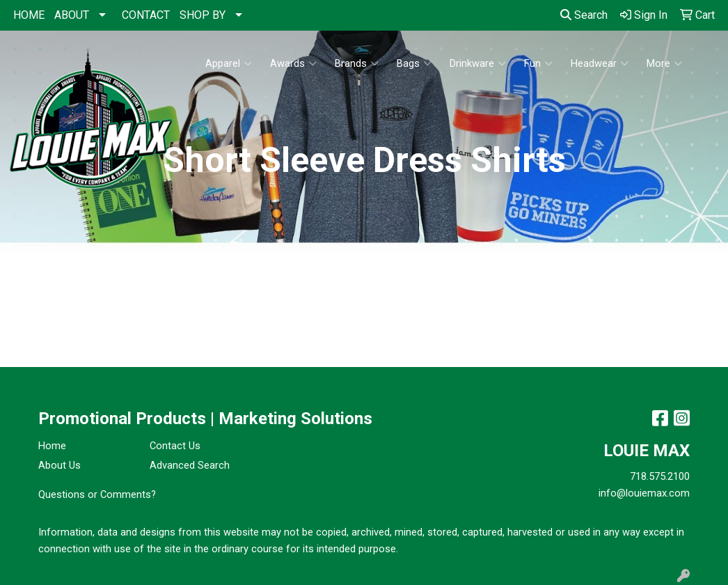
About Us (60, 465)
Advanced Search (190, 465)
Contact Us (175, 446)
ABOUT (72, 15)
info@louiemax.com (644, 493)
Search (584, 15)
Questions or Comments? (97, 494)
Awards (293, 63)
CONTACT (146, 15)
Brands (357, 63)
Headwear (600, 63)
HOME (29, 15)
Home (52, 446)
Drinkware (478, 63)
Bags (414, 63)
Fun (538, 63)
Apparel (229, 63)
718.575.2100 (660, 476)
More (664, 63)
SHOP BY (203, 15)
